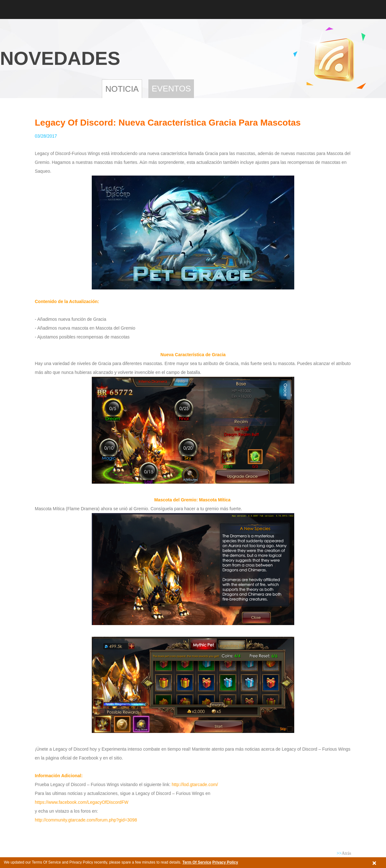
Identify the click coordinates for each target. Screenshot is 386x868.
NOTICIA (122, 89)
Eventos (171, 89)
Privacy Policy (225, 862)
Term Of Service (197, 862)
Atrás (344, 853)
